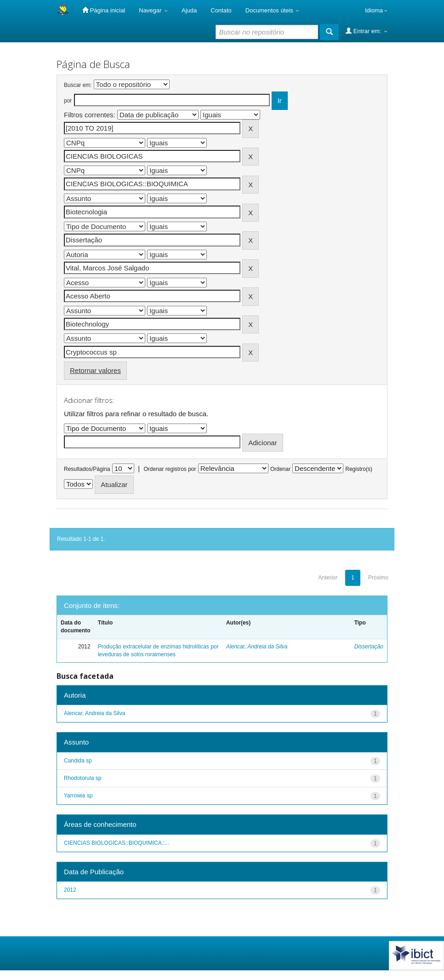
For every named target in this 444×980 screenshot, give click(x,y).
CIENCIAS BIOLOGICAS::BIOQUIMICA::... (117, 843)
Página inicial (104, 10)
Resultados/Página (87, 469)
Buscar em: (78, 85)
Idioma (376, 10)
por (68, 101)
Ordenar (280, 469)
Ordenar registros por (170, 469)
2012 (70, 890)
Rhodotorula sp (83, 778)
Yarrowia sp (78, 796)
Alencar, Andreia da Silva (257, 647)
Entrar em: (367, 31)
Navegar (153, 10)
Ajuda (189, 10)
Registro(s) (359, 469)
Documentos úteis (273, 10)
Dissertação (369, 647)
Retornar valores (95, 370)
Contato (221, 10)
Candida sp (78, 761)
